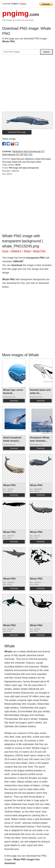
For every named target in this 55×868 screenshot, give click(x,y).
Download (14, 401)
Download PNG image (17, 132)
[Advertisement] (27, 84)
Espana (23, 4)
